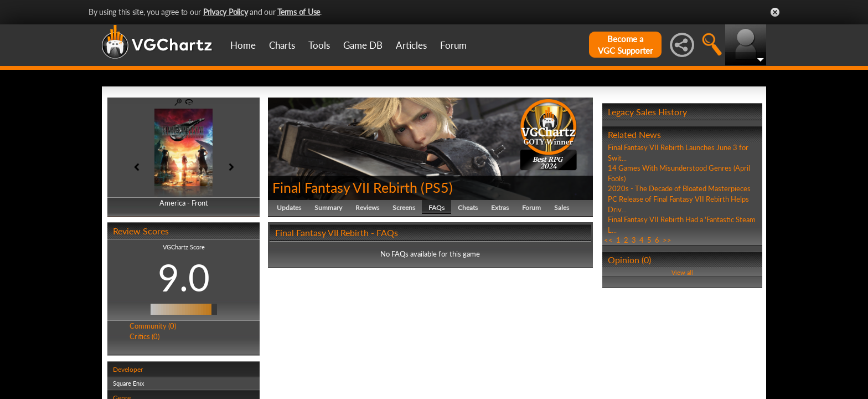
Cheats (468, 208)
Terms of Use (299, 12)
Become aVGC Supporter (625, 45)
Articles (411, 45)
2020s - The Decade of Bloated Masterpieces (679, 188)
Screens (404, 208)
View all (682, 272)
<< (608, 240)
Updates (289, 208)
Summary (328, 208)
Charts (282, 45)
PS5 (437, 187)
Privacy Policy (226, 12)
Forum (453, 45)
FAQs (436, 208)
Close (775, 12)
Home (243, 45)
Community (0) (153, 326)
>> (667, 240)
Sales (562, 208)
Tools (319, 45)
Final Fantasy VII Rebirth (345, 187)
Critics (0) (144, 336)
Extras (500, 208)
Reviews (367, 208)
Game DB (363, 45)
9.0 (184, 277)
